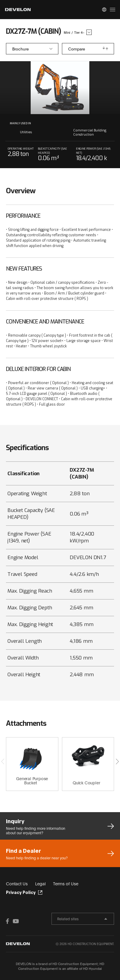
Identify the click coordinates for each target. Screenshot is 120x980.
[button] (117, 761)
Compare (77, 49)
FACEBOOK (9, 921)
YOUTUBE (16, 921)
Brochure (21, 49)
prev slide (32, 88)
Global (104, 10)
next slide (88, 88)
